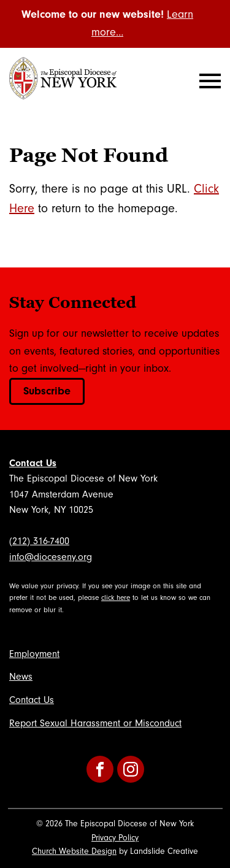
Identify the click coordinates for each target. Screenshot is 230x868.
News (21, 677)
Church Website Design (74, 851)
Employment (34, 654)
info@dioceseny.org (51, 557)
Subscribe (47, 391)
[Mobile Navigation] (207, 81)
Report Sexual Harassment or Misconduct (95, 723)
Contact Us (33, 463)
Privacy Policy (115, 838)
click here (116, 598)
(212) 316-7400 (39, 541)
